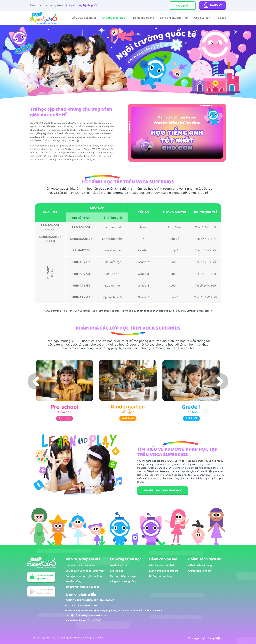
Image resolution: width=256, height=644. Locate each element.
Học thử (182, 6)
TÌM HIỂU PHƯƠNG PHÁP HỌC (163, 491)
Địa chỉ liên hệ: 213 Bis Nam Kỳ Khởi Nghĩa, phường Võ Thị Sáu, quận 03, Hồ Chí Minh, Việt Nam (113, 611)
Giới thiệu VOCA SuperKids (81, 566)
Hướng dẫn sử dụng (161, 577)
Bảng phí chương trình (123, 582)
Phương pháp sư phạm (123, 577)
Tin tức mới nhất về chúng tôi (83, 587)
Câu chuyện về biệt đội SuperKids (85, 571)
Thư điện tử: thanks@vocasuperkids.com (86, 616)
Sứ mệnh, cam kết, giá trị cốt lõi (84, 577)
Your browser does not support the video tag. (177, 133)
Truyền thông (74, 582)
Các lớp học (117, 571)
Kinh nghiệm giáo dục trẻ (164, 571)
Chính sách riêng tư (200, 571)
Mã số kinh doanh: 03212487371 (81, 606)
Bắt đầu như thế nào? (162, 566)
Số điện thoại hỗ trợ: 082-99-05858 (83, 620)
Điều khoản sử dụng (200, 566)
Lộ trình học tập (119, 566)
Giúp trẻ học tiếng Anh (64, 6)
